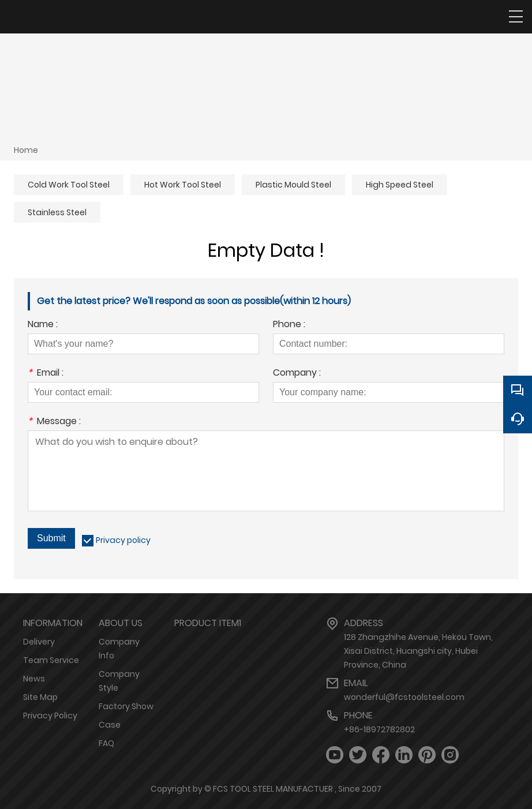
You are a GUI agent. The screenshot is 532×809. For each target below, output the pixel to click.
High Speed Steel (400, 185)
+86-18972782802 (379, 729)
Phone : (289, 325)
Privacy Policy (50, 716)
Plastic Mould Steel (293, 185)
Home (26, 150)
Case (110, 725)
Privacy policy (123, 540)
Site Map (40, 697)
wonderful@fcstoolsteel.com (404, 697)
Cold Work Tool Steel (69, 185)
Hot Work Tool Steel (183, 185)
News (34, 679)
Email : (46, 374)
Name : (43, 325)
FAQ (106, 743)
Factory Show (126, 706)
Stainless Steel (57, 212)
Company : (297, 374)
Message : (54, 422)
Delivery (39, 642)
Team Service (51, 660)
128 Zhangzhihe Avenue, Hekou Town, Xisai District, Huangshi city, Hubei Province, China (418, 651)
